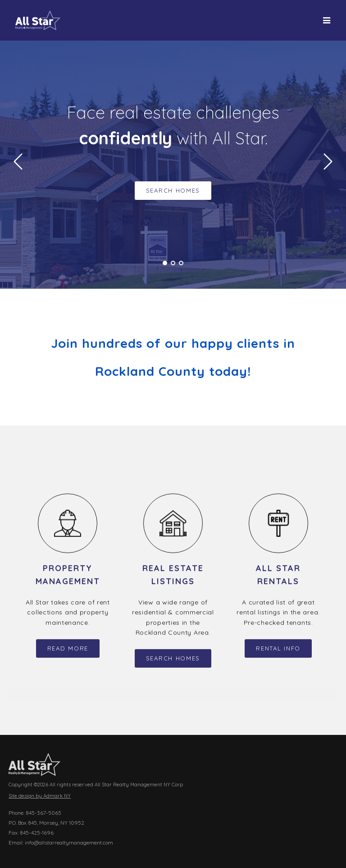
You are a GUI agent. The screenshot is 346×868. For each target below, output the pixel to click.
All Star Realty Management (38, 20)
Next (328, 162)
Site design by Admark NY (40, 796)
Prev (18, 162)
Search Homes (173, 190)
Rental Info (278, 654)
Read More (68, 654)
